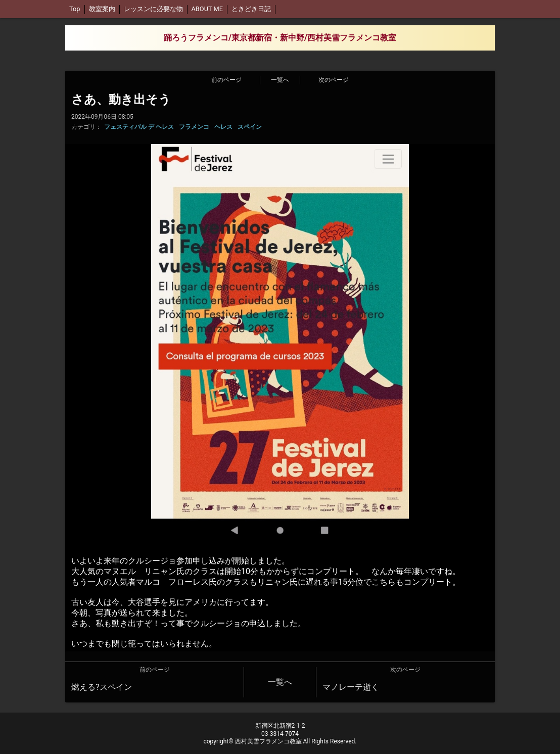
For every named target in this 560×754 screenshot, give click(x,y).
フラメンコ (194, 127)
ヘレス (223, 127)
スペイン (250, 127)
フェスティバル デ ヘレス (139, 127)
